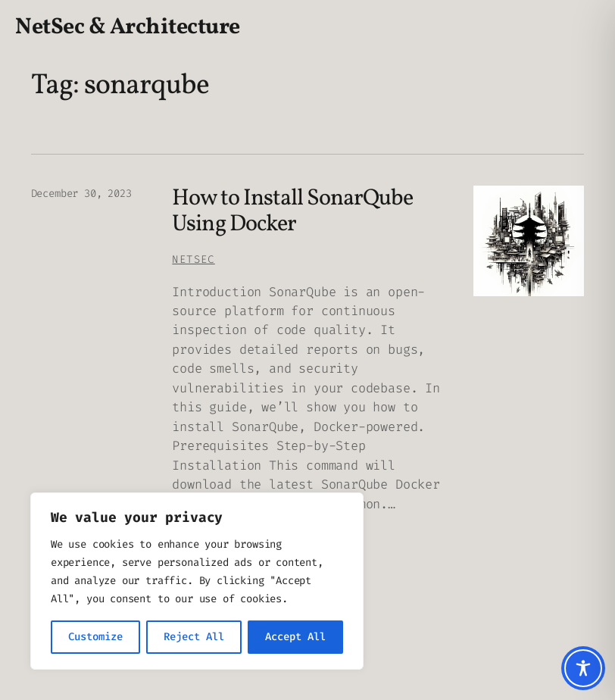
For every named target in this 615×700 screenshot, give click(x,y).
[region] (197, 581)
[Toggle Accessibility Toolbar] (583, 668)
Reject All (194, 637)
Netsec (193, 259)
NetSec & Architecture (128, 28)
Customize (95, 637)
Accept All (295, 637)
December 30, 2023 (81, 194)
